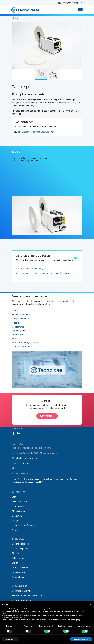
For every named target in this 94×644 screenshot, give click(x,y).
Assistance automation (23, 600)
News (15, 530)
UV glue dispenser (21, 319)
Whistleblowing (18, 482)
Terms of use (58, 479)
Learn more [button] (10, 639)
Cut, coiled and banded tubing (30, 268)
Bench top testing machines (25, 342)
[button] (80, 24)
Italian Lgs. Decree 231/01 (35, 482)
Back (15, 18)
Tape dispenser (19, 331)
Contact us (47, 416)
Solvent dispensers (21, 315)
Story (14, 497)
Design (15, 521)
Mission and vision (20, 502)
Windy (15, 338)
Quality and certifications (23, 525)
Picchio (16, 323)
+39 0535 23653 (23, 463)
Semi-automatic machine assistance (29, 596)
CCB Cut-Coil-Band (21, 347)
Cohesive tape (19, 327)
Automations (18, 577)
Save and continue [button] (81, 639)
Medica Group (18, 511)
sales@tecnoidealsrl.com (27, 458)
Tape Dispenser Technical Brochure (33, 132)
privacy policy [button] (59, 609)
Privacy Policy (17, 479)
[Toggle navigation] (80, 10)
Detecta (16, 310)
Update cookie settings (43, 479)
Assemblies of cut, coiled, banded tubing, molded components (44, 273)
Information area (71, 479)
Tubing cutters (19, 334)
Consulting (17, 516)
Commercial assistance (23, 591)
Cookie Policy (29, 479)
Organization (18, 506)
